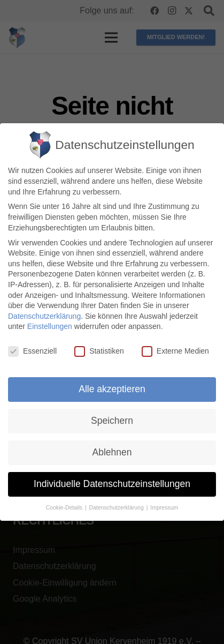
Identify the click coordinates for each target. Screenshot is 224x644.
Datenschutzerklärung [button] (117, 507)
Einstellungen (50, 327)
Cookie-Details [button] (65, 507)
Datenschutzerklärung (44, 316)
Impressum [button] (164, 507)
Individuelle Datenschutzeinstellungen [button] (112, 484)
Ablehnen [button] (112, 452)
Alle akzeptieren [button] (112, 389)
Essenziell (32, 351)
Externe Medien (175, 351)
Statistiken (99, 351)
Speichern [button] (112, 421)
